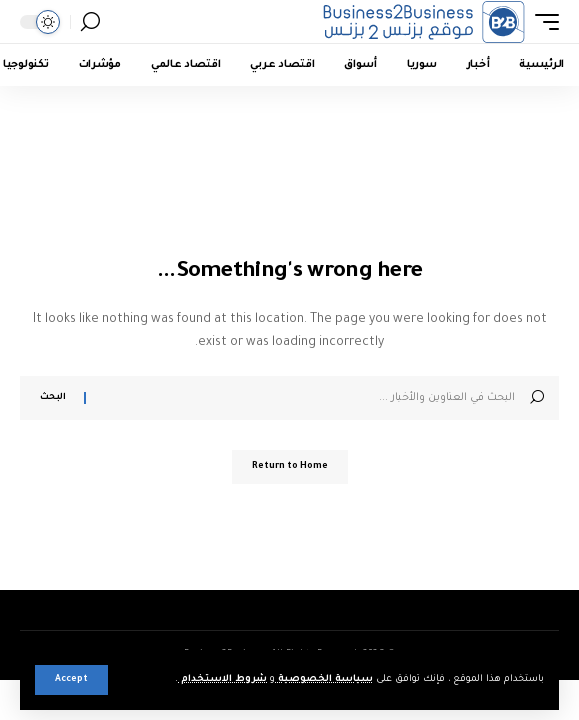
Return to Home (290, 467)
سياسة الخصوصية (324, 679)
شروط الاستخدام (222, 679)
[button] (71, 680)
